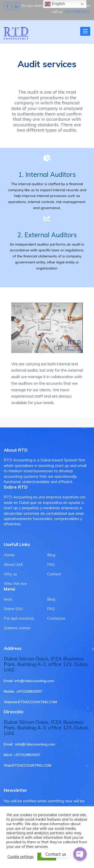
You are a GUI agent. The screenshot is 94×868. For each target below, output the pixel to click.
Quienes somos (17, 628)
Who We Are (15, 584)
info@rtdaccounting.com (34, 681)
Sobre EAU (13, 609)
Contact (54, 574)
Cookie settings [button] (21, 857)
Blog (51, 555)
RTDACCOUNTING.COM (37, 702)
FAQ (51, 564)
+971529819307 (77, 12)
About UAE (13, 564)
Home (9, 555)
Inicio (8, 599)
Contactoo (56, 618)
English (55, 4)
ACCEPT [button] (47, 856)
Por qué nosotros (19, 618)
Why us (10, 574)
